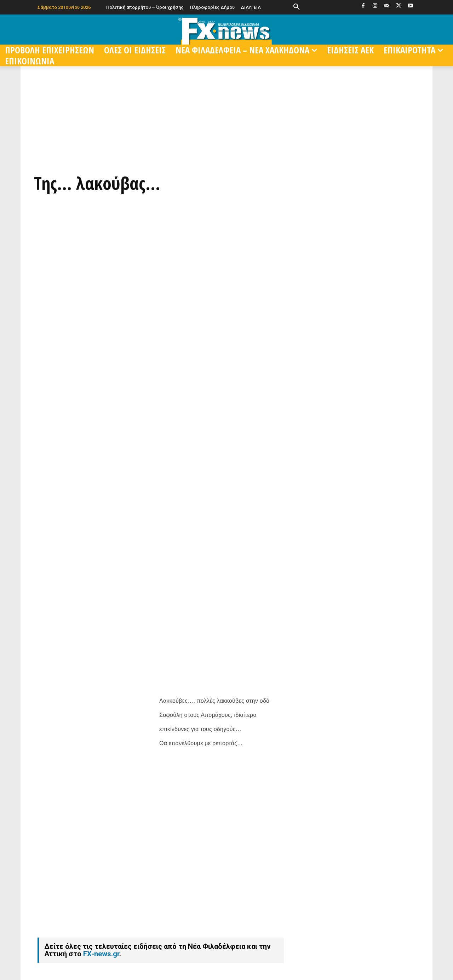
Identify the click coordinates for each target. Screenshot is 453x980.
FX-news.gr (101, 927)
